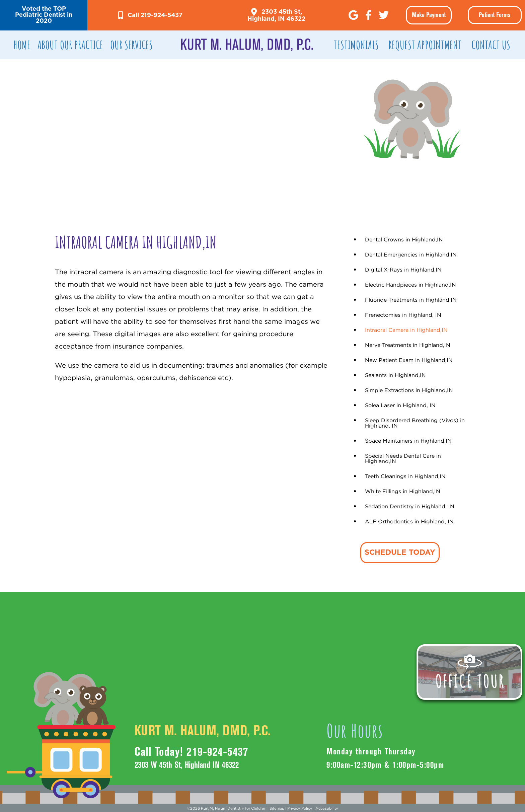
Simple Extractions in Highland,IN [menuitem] (409, 390)
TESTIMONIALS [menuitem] (356, 45)
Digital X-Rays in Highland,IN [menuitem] (403, 270)
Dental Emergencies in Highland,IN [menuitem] (411, 254)
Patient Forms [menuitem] (495, 15)
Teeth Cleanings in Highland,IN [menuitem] (405, 476)
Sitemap (277, 808)
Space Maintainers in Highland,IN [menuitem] (408, 441)
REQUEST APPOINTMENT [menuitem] (425, 45)
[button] (44, 15)
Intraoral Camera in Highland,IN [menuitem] (406, 330)
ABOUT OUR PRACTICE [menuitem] (70, 45)
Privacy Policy (300, 808)
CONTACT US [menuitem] (491, 45)
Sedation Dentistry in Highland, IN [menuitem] (410, 506)
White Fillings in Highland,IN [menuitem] (403, 491)
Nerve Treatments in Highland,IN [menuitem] (408, 345)
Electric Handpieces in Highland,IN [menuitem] (410, 285)
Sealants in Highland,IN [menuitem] (395, 375)
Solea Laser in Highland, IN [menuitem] (400, 405)
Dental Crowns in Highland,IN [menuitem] (404, 239)
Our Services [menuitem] (131, 45)
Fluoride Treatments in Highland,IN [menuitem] (411, 300)
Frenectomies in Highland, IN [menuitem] (403, 315)
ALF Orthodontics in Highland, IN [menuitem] (409, 521)
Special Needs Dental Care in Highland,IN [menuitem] (403, 458)
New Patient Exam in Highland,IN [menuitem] (409, 360)
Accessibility (327, 808)
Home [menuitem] (22, 45)
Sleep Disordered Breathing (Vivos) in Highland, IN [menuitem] (415, 423)
